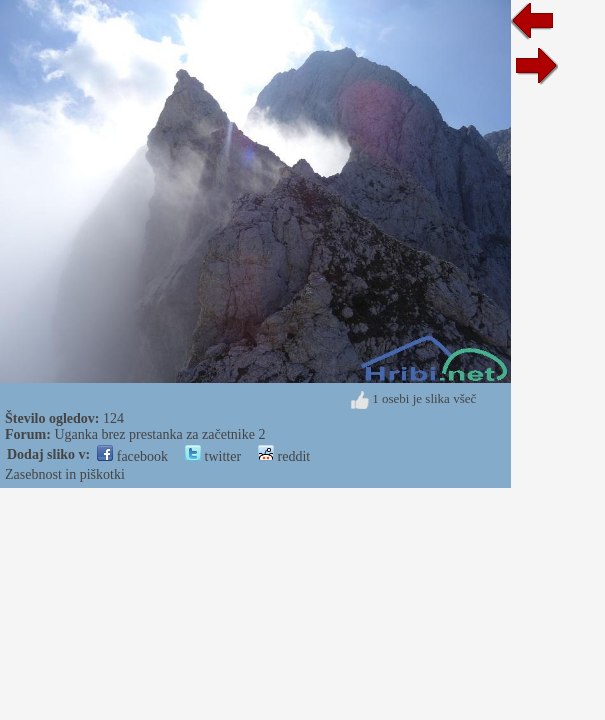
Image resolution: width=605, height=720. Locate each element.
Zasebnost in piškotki (65, 474)
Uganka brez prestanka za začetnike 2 (159, 434)
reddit (284, 456)
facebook (132, 456)
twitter (213, 456)
